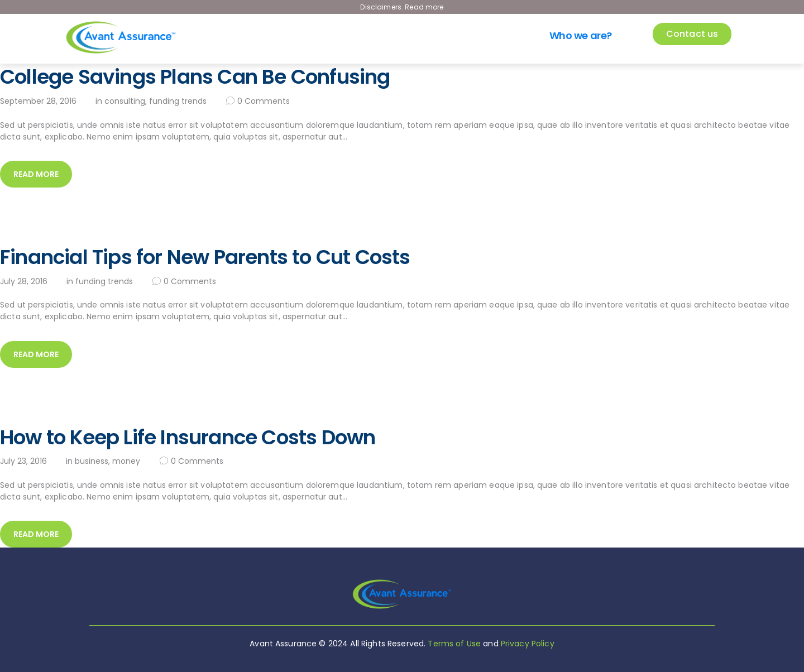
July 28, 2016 (24, 281)
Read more (36, 174)
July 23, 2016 (23, 461)
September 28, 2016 (38, 101)
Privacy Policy (528, 644)
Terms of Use (454, 644)
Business (92, 461)
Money (126, 461)
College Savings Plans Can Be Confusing (195, 77)
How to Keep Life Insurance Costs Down (188, 438)
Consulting (125, 101)
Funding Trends (178, 101)
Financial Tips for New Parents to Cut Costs (205, 257)
